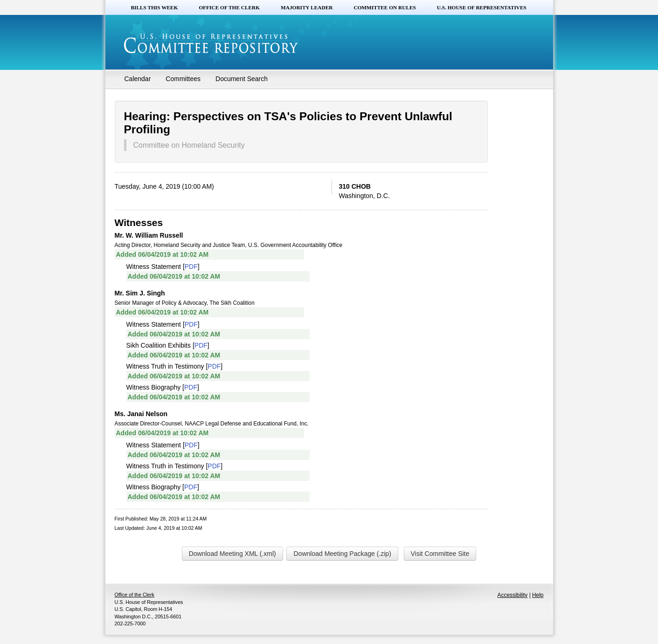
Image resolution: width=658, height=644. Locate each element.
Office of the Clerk (229, 7)
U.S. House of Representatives (482, 7)
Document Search (242, 79)
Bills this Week (155, 7)
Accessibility (513, 595)
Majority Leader (307, 7)
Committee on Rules (384, 7)
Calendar (138, 79)
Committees (183, 79)
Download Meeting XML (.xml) (232, 554)
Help (538, 595)
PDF (191, 267)
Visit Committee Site (440, 554)
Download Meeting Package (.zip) (342, 554)
